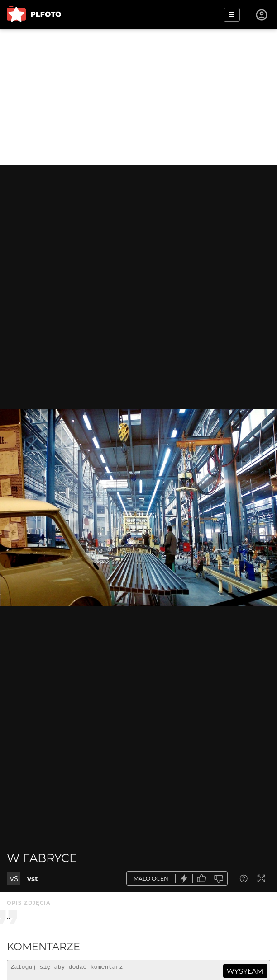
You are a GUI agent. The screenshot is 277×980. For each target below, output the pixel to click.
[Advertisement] (138, 97)
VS (14, 879)
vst (33, 879)
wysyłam (245, 971)
